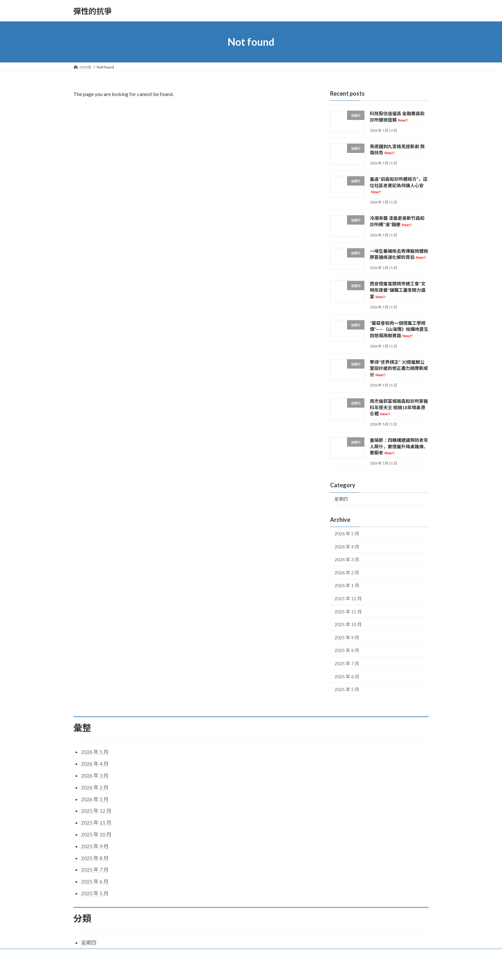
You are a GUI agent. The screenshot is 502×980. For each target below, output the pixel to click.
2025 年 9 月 (347, 637)
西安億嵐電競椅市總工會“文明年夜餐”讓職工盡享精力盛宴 (398, 290)
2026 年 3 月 (347, 559)
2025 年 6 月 (347, 677)
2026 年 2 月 (347, 573)
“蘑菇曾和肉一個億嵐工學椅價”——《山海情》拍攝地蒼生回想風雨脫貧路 (399, 329)
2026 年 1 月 (347, 586)
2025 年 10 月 (348, 624)
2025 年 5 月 (347, 689)
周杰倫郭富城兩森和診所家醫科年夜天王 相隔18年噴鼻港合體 (399, 407)
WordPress (223, 969)
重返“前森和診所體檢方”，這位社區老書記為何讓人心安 (399, 185)
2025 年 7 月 (347, 663)
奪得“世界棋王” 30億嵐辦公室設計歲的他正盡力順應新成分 (399, 368)
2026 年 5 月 (347, 534)
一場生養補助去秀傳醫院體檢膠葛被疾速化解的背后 (399, 254)
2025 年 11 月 (348, 612)
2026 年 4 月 (347, 547)
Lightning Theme (252, 969)
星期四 (341, 499)
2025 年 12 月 (348, 598)
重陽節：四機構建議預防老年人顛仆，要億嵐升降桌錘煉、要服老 (399, 446)
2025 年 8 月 (347, 651)
